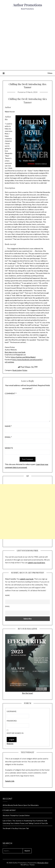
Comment (11, 393)
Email (8, 437)
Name (8, 426)
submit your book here (36, 563)
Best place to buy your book (15, 352)
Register (10, 744)
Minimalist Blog (43, 863)
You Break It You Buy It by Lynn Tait (16, 828)
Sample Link (10, 781)
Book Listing (17, 370)
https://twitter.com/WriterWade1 (23, 357)
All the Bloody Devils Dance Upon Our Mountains (21, 805)
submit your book (27, 579)
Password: (12, 721)
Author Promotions (27, 5)
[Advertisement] (27, 42)
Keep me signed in (15, 733)
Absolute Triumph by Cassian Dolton (16, 815)
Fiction (25, 370)
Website (9, 448)
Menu (50, 73)
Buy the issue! (27, 664)
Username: (12, 711)
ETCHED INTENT (9, 810)
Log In (12, 739)
